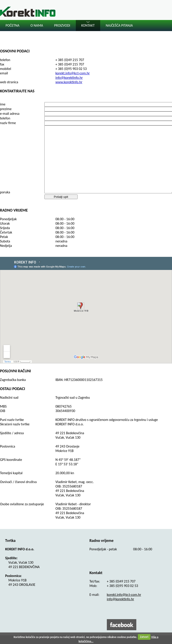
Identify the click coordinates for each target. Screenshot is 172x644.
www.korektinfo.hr (69, 82)
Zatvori (144, 637)
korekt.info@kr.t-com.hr (73, 73)
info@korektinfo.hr (69, 78)
